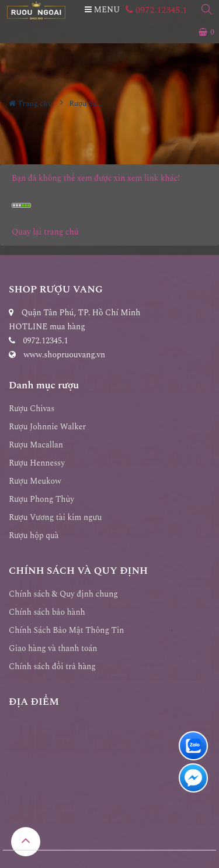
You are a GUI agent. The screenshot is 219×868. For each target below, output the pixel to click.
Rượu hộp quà (34, 535)
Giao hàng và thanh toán (53, 648)
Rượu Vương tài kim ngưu (55, 517)
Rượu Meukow (35, 481)
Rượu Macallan (36, 445)
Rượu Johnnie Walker (47, 427)
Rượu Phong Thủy (41, 499)
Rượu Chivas (32, 409)
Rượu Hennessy (37, 463)
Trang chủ (30, 104)
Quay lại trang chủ (45, 232)
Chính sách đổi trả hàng (52, 666)
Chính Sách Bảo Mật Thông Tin (67, 630)
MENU (102, 10)
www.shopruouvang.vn (65, 355)
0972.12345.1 (156, 10)
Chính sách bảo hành (47, 612)
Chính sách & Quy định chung (63, 594)
